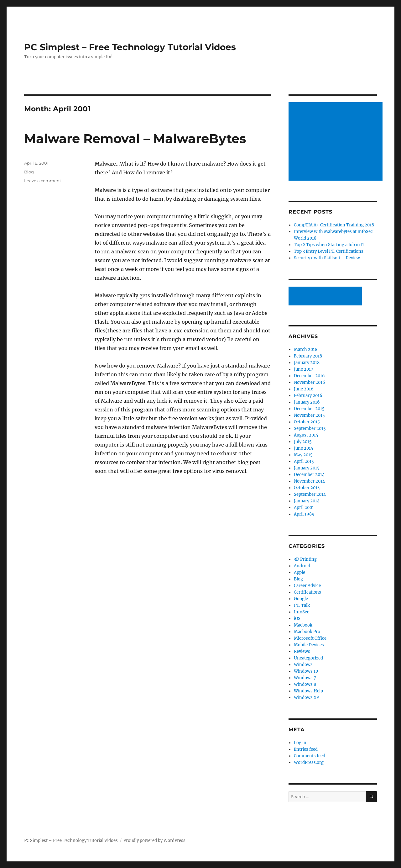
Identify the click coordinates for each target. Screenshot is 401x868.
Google (301, 599)
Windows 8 (305, 684)
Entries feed (306, 749)
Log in (300, 743)
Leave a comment (43, 181)
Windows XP (306, 698)
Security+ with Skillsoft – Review (327, 258)
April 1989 (304, 514)
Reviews (302, 651)
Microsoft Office (310, 638)
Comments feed (310, 756)
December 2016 (309, 376)
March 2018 (306, 349)
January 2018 (307, 363)
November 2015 (309, 415)
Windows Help (308, 691)
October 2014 (307, 488)
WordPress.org (309, 762)
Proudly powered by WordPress (154, 841)
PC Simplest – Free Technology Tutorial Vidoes (130, 47)
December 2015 (309, 409)
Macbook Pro (307, 632)
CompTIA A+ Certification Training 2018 (334, 225)
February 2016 (308, 396)
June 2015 (304, 448)
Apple (299, 572)
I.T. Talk (302, 605)
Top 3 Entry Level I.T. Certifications (329, 251)
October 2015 (307, 422)
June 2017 (304, 369)
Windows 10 (306, 671)
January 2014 (307, 501)
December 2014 (309, 475)
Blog (29, 172)
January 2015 (307, 468)
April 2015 (304, 461)
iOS (297, 619)
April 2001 (304, 508)
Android (302, 566)
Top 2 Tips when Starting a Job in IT (330, 245)
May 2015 (303, 455)
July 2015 (303, 442)
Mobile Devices (309, 645)
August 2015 (306, 435)
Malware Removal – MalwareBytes (135, 138)
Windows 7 (305, 678)
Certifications (307, 592)
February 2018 (308, 356)
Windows (303, 665)
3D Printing (305, 559)
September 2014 (310, 494)
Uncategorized (308, 658)
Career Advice (307, 586)
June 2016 (304, 389)
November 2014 (309, 481)
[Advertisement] (337, 142)
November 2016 (310, 382)
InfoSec (302, 612)
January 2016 (307, 402)
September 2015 (310, 429)
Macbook (303, 625)
